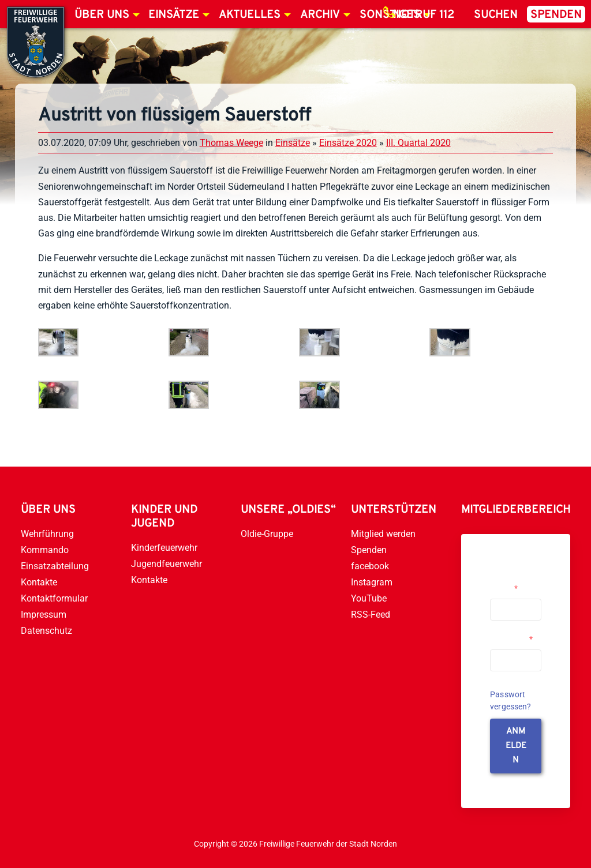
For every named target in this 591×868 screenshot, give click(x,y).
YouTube (369, 598)
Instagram (372, 582)
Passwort (511, 639)
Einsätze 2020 (348, 143)
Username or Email (513, 584)
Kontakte (39, 582)
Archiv (320, 15)
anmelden (516, 746)
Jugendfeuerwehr (167, 564)
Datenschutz (46, 631)
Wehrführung (47, 534)
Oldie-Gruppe (267, 534)
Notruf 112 (424, 15)
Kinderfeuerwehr (164, 548)
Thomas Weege (231, 143)
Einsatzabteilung (55, 566)
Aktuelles (250, 15)
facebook (370, 566)
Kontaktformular (54, 598)
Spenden (556, 15)
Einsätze (174, 15)
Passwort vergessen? (511, 700)
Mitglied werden (383, 534)
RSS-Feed (371, 615)
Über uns (102, 15)
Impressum (44, 615)
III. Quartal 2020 (418, 143)
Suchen (496, 15)
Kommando (45, 550)
